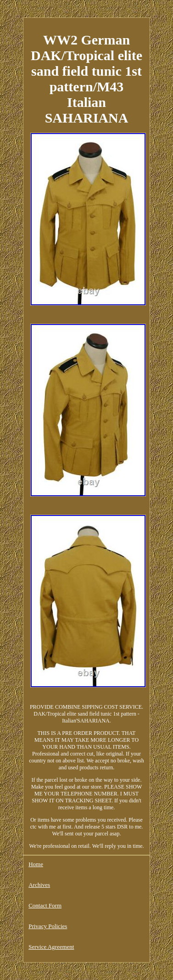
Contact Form (45, 905)
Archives (39, 885)
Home (36, 864)
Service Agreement (51, 947)
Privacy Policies (48, 926)
